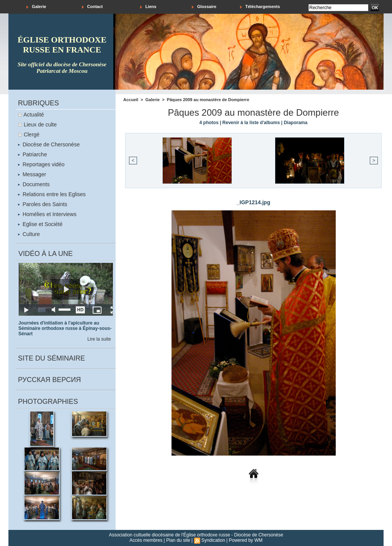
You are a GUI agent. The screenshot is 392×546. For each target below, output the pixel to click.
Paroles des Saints (43, 204)
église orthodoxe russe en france (62, 45)
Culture (29, 234)
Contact (92, 7)
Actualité (34, 115)
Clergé (32, 134)
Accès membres (146, 540)
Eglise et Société (40, 224)
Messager (32, 174)
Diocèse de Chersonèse (49, 144)
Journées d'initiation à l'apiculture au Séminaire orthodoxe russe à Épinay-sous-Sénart (65, 328)
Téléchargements (260, 7)
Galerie (36, 7)
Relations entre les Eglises (52, 194)
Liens (148, 7)
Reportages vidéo (41, 164)
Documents (34, 184)
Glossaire (204, 7)
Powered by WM (246, 540)
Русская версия (49, 380)
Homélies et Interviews (47, 214)
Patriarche (33, 154)
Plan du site (178, 540)
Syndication (213, 540)
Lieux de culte (40, 125)
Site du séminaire (51, 358)
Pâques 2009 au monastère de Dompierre (208, 100)
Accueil (131, 100)
